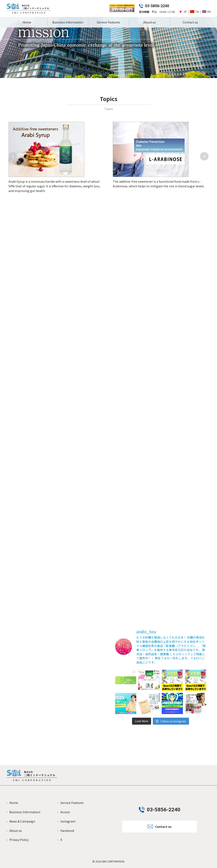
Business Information (68, 22)
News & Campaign (22, 821)
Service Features (108, 22)
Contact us (190, 22)
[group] (56, 158)
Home (27, 22)
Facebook (67, 831)
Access (65, 812)
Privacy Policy (19, 840)
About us (150, 22)
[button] (13, 156)
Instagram (68, 821)
